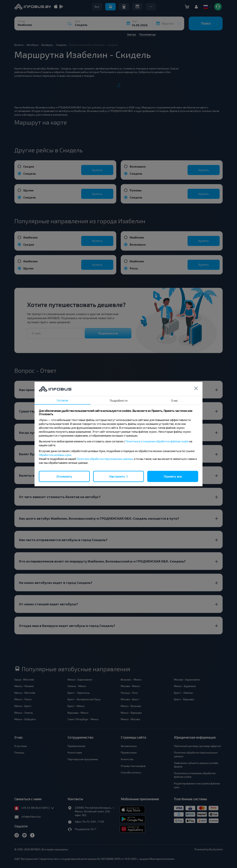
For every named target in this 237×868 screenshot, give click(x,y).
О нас (174, 400)
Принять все (173, 476)
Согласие (63, 400)
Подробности (119, 400)
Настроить (117, 476)
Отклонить (64, 476)
